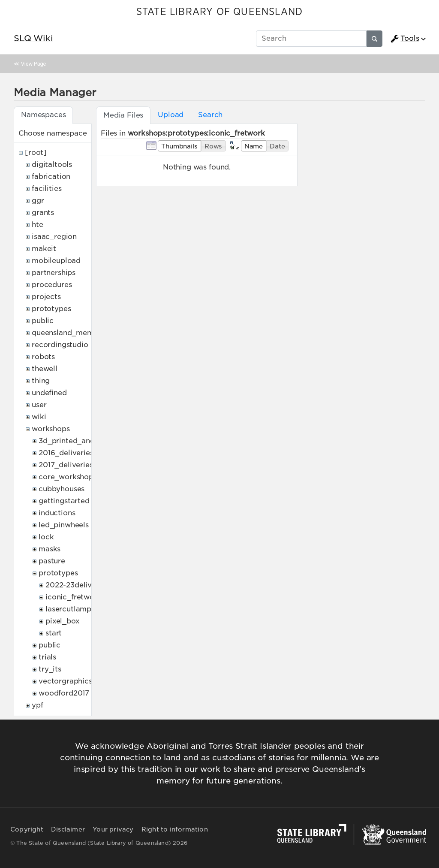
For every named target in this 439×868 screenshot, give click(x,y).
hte (38, 225)
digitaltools (52, 165)
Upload (171, 115)
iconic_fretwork (74, 597)
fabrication (51, 177)
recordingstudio (60, 345)
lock (46, 537)
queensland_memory (69, 333)
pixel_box (63, 621)
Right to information (175, 829)
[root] (36, 153)
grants (43, 213)
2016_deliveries (66, 453)
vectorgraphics (65, 681)
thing (41, 381)
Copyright (27, 829)
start (54, 633)
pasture (52, 561)
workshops (51, 429)
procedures (52, 285)
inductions (57, 513)
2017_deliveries (66, 465)
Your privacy (113, 829)
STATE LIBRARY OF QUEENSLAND (219, 12)
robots (43, 357)
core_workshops (68, 477)
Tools (405, 39)
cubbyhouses (62, 489)
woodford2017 (64, 693)
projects (46, 297)
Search (210, 115)
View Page (33, 64)
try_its (50, 669)
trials (47, 657)
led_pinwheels (64, 525)
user (39, 405)
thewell (45, 369)
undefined (49, 393)
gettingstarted (64, 501)
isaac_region (54, 237)
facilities (47, 189)
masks (50, 549)
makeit (44, 249)
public (43, 321)
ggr (38, 201)
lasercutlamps (70, 609)
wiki (39, 417)
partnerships (54, 273)
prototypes (51, 309)
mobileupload (56, 261)
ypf (38, 705)
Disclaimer (68, 829)
